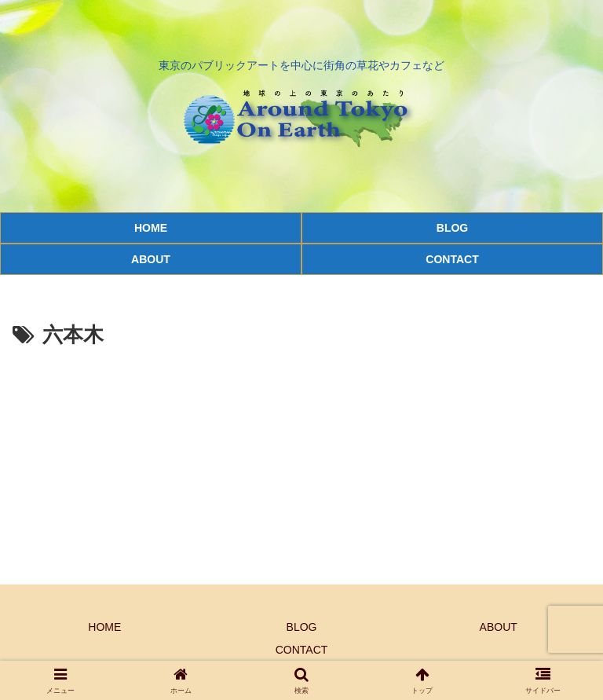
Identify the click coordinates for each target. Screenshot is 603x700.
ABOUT (499, 627)
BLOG (302, 627)
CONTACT (302, 650)
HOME (104, 627)
